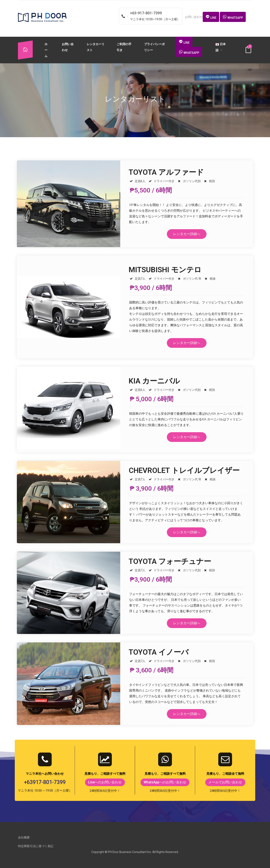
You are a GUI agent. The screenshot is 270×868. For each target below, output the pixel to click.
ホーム (46, 50)
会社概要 (24, 837)
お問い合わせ (68, 47)
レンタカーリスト (96, 47)
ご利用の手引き (124, 47)
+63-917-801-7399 (146, 13)
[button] (211, 17)
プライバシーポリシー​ (154, 47)
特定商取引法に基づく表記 (36, 846)
